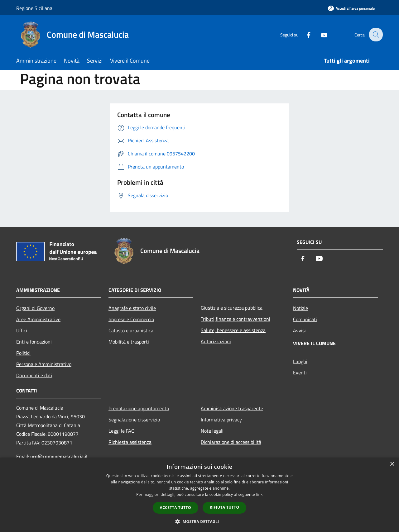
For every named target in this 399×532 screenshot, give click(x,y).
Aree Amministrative (38, 319)
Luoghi (300, 361)
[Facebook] (304, 34)
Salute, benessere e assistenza (233, 330)
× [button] (392, 464)
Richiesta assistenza (130, 442)
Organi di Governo (35, 308)
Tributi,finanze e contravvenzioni (236, 319)
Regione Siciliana (34, 8)
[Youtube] (320, 34)
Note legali (212, 431)
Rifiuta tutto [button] (225, 507)
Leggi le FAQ (122, 431)
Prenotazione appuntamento (139, 408)
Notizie (300, 308)
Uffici (22, 330)
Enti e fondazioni (34, 342)
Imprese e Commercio (131, 319)
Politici (23, 353)
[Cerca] (375, 35)
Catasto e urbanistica (131, 330)
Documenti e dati (34, 375)
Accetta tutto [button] (175, 508)
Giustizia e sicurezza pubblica (232, 308)
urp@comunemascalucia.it (59, 456)
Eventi (300, 373)
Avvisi (299, 330)
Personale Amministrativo (44, 364)
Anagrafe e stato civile (132, 308)
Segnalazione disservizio (134, 420)
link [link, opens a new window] (260, 494)
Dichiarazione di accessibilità (231, 442)
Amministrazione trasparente (232, 408)
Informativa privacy (221, 420)
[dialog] (199, 495)
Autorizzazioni (216, 341)
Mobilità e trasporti (129, 342)
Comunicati (305, 319)
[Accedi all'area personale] (351, 8)
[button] (199, 521)
